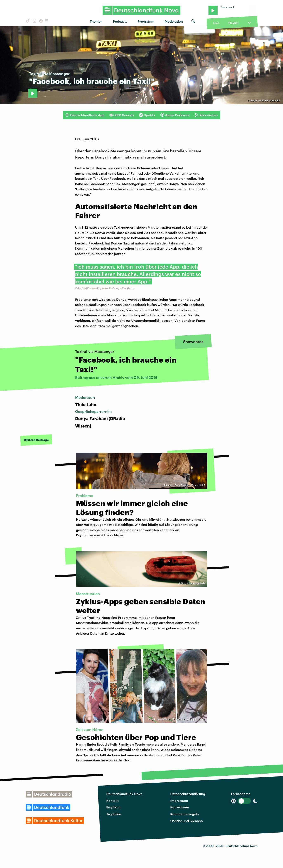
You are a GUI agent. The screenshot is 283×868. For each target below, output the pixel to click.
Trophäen (114, 814)
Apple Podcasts (175, 115)
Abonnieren (206, 115)
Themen (96, 21)
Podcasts (120, 21)
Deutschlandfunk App (85, 115)
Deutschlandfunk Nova (124, 794)
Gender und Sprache (186, 821)
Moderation (174, 21)
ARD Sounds (122, 115)
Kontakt (112, 800)
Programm (146, 21)
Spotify (147, 115)
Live (216, 23)
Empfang (113, 807)
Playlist (233, 23)
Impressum (179, 800)
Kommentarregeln (185, 814)
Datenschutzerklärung (188, 794)
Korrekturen (180, 807)
